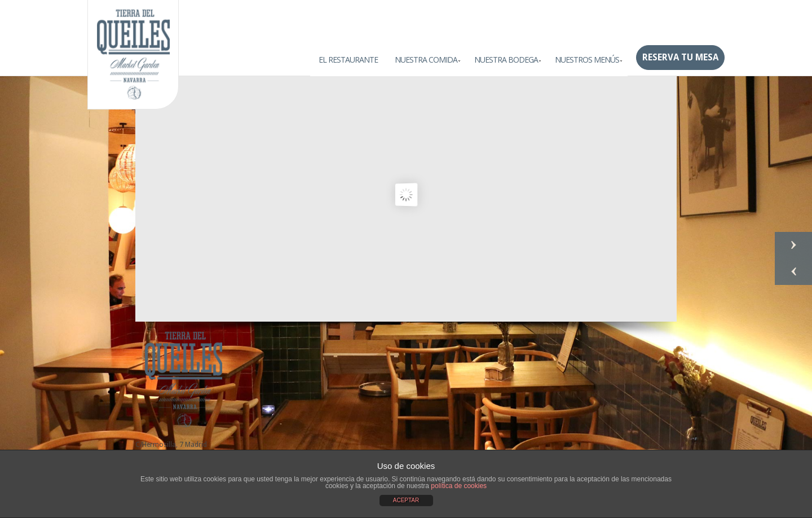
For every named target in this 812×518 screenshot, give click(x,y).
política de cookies (459, 486)
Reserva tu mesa (680, 57)
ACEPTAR (406, 500)
